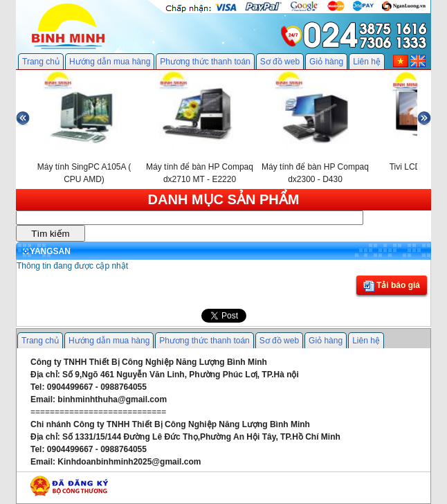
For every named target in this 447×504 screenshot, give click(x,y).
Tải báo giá (392, 286)
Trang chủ (41, 62)
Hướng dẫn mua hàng (110, 62)
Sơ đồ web (280, 62)
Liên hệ (367, 62)
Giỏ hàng (326, 62)
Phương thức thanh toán (205, 62)
